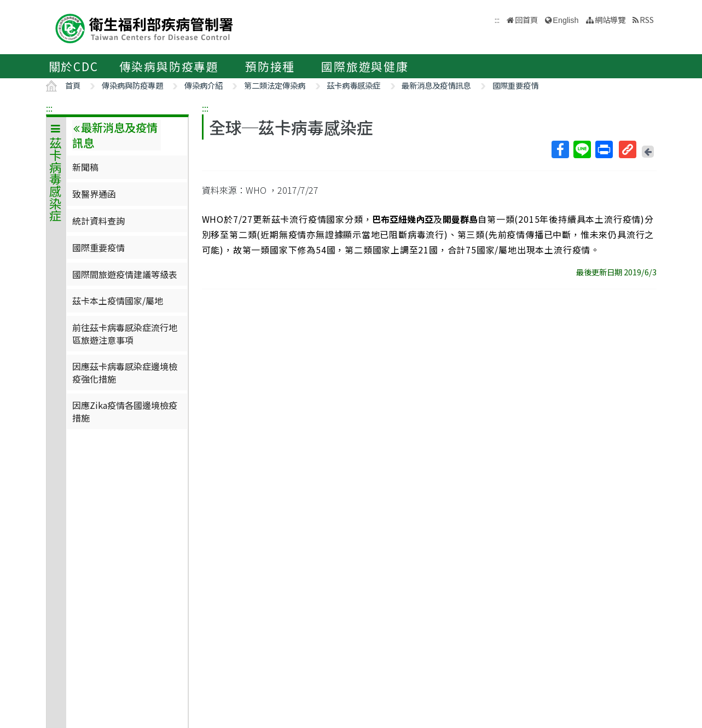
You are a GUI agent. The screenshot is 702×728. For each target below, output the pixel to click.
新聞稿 (85, 167)
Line (582, 149)
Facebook (560, 149)
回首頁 (526, 19)
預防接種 (270, 66)
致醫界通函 (94, 194)
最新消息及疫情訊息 (436, 85)
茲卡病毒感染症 (353, 85)
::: (49, 108)
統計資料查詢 (98, 221)
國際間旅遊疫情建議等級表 (125, 274)
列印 (604, 149)
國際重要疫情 (515, 85)
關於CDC (74, 66)
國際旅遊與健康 (365, 66)
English (565, 20)
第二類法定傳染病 (275, 85)
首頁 (73, 85)
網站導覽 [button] (610, 19)
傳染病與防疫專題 (169, 66)
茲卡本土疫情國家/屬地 (118, 301)
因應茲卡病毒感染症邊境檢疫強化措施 (125, 372)
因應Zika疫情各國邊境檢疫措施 (125, 411)
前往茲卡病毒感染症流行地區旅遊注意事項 (125, 333)
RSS (647, 19)
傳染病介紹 (204, 85)
